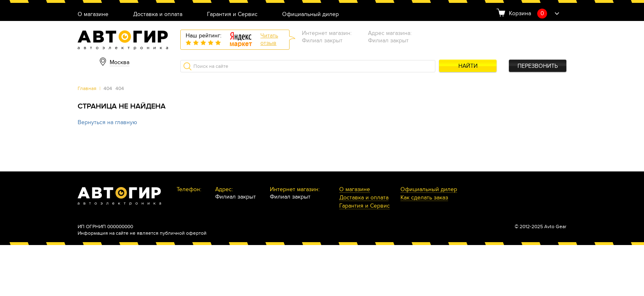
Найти (468, 66)
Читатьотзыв (269, 39)
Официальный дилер (310, 15)
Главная (87, 88)
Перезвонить (538, 66)
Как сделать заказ (424, 198)
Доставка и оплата (158, 15)
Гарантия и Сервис (232, 15)
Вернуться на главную (107, 122)
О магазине (93, 15)
